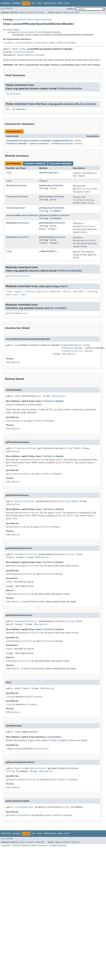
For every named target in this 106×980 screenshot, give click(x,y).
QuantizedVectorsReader (63, 43)
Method (40, 13)
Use (33, 3)
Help (67, 3)
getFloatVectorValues (52, 197)
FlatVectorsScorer (62, 144)
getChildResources (17, 313)
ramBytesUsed (47, 251)
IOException (69, 354)
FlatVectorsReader (24, 52)
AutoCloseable (24, 43)
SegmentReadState (63, 141)
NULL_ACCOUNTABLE (16, 109)
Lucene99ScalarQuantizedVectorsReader (29, 141)
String (44, 188)
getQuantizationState (52, 208)
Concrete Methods (61, 164)
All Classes (7, 8)
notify (67, 291)
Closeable (9, 43)
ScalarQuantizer (16, 208)
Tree (39, 3)
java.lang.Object (12, 30)
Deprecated (49, 3)
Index (60, 3)
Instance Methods (35, 164)
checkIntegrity (48, 173)
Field (22, 13)
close (42, 181)
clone (9, 291)
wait (8, 294)
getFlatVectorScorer (18, 276)
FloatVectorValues (17, 197)
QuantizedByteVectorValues (22, 215)
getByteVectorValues (51, 185)
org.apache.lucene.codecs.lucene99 (32, 20)
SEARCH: (71, 9)
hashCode (55, 291)
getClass (43, 291)
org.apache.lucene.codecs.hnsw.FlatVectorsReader (34, 32)
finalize (30, 291)
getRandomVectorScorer (52, 223)
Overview (6, 3)
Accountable (41, 43)
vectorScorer (13, 94)
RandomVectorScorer (18, 223)
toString (92, 291)
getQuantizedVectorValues (54, 215)
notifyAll (79, 291)
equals (19, 291)
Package (16, 3)
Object (64, 286)
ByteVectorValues (16, 185)
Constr (31, 13)
